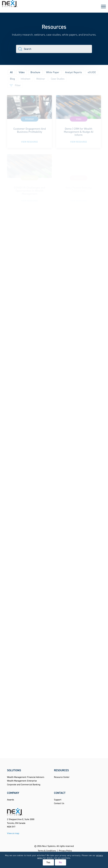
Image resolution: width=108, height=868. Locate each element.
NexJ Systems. (49, 846)
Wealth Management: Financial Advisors (26, 777)
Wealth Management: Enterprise (22, 781)
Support (58, 800)
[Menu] (102, 6)
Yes (48, 862)
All (11, 72)
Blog (12, 79)
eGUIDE (92, 72)
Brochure (35, 72)
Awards (10, 800)
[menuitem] (102, 6)
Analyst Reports (73, 72)
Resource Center (62, 777)
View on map (13, 833)
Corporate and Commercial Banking (24, 785)
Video (22, 72)
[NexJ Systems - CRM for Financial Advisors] (10, 6)
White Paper (53, 72)
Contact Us (59, 803)
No (60, 862)
